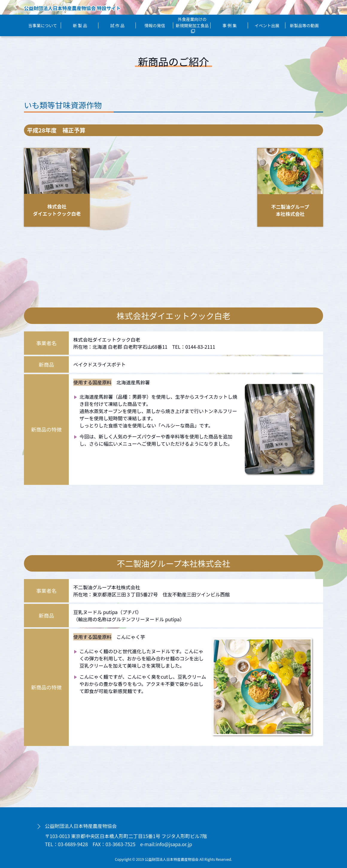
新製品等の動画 (304, 25)
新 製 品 (80, 25)
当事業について (43, 25)
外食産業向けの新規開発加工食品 (192, 25)
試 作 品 (117, 25)
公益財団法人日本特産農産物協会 (81, 826)
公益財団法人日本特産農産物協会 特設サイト (72, 8)
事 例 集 (230, 25)
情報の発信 (155, 25)
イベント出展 (267, 25)
